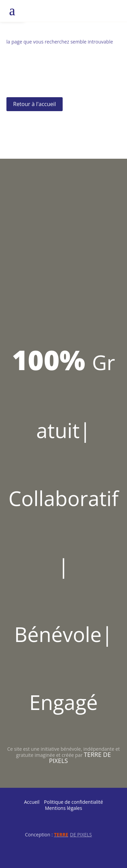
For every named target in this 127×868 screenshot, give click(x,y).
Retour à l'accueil (35, 104)
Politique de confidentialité (73, 802)
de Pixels (73, 835)
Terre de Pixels (80, 758)
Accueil (32, 802)
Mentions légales (64, 808)
